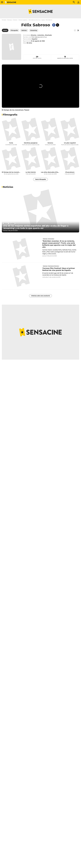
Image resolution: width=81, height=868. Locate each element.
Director (15, 20)
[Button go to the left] (75, 30)
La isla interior (31, 172)
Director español (23, 20)
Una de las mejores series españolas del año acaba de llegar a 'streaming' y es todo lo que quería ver (36, 227)
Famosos (9, 20)
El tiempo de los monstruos (11, 172)
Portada (4, 20)
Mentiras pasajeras (31, 143)
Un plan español (70, 143)
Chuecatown (70, 172)
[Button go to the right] (78, 30)
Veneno (50, 143)
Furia (11, 143)
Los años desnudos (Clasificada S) (50, 172)
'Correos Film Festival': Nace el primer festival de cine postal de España (59, 269)
